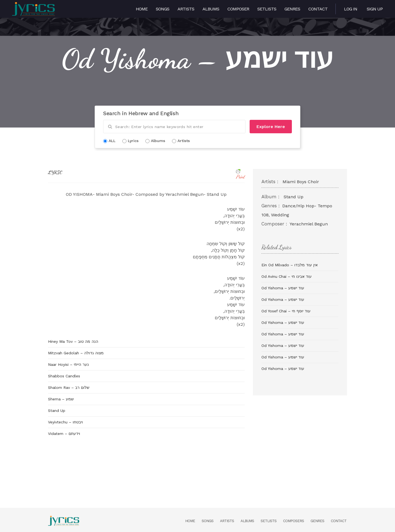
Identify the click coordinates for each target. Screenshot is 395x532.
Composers (294, 521)
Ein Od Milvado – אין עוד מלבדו (290, 265)
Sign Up (375, 9)
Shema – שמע (61, 399)
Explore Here (271, 127)
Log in (351, 9)
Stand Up (57, 411)
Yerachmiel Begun (309, 224)
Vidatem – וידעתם (64, 434)
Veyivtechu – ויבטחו (65, 422)
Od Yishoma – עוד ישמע (283, 288)
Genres (292, 9)
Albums (211, 9)
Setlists (267, 9)
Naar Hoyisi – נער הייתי (68, 364)
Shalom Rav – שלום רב (69, 387)
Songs (163, 9)
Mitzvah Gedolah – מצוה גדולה (76, 353)
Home (142, 9)
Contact (318, 9)
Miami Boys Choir (301, 182)
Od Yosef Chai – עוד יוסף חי (286, 311)
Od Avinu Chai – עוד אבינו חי (287, 276)
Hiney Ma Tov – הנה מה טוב (73, 341)
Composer (238, 9)
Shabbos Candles (64, 376)
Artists (186, 9)
